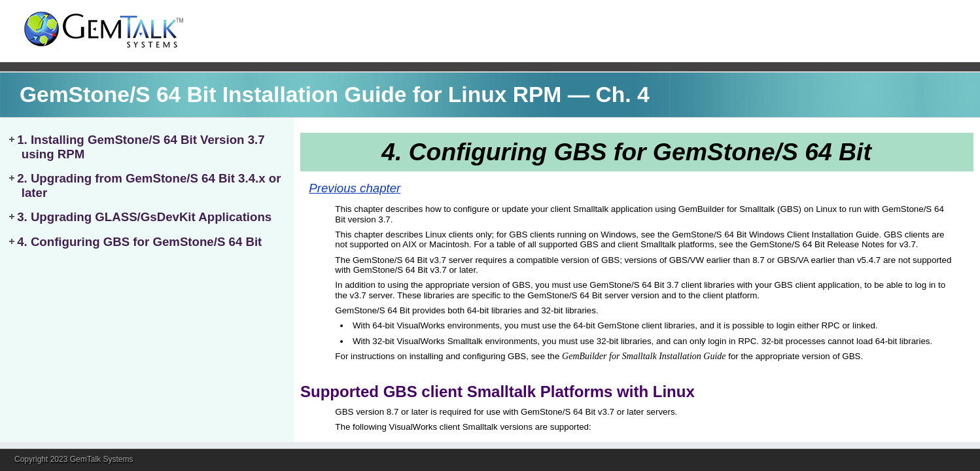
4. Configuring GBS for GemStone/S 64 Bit (139, 242)
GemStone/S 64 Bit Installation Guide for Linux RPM (290, 95)
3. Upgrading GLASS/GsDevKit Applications (144, 217)
